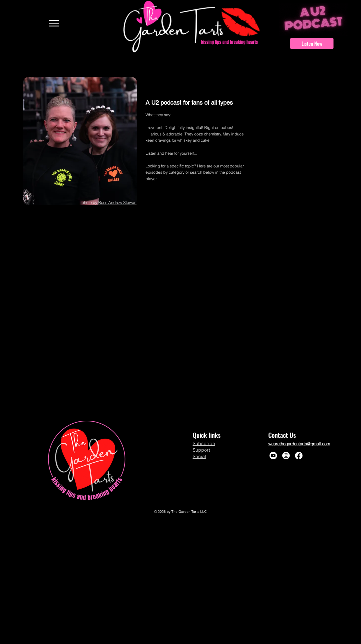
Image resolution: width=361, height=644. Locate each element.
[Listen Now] (312, 43)
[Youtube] (273, 456)
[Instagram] (286, 456)
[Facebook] (299, 456)
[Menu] (54, 23)
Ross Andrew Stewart (117, 202)
